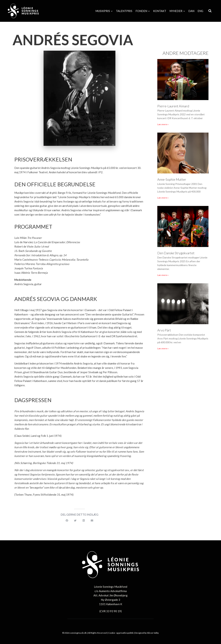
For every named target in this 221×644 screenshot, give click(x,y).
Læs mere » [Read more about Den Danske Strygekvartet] (163, 275)
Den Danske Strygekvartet (176, 253)
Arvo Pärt (164, 330)
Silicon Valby (153, 633)
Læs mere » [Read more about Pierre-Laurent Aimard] (163, 124)
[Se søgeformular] (210, 11)
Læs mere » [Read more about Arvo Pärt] (163, 348)
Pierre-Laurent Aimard (173, 106)
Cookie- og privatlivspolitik (121, 633)
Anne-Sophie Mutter (172, 179)
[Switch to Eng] (200, 11)
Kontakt (160, 11)
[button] (67, 521)
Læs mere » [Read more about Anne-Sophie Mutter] (163, 198)
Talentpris (124, 11)
